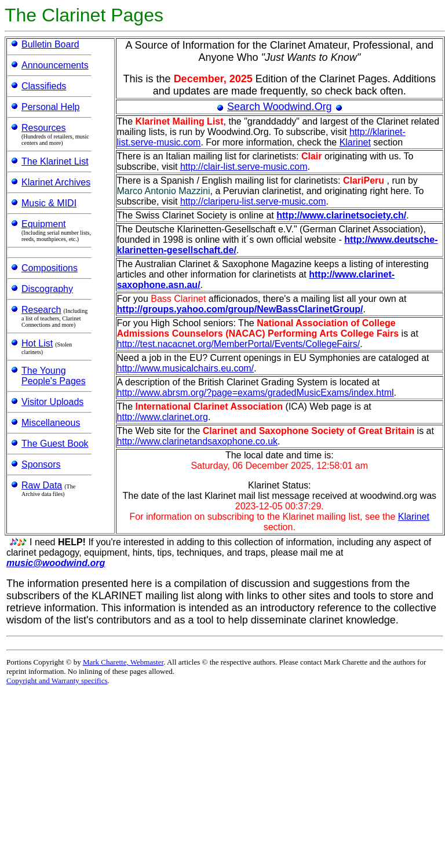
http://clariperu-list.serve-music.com (253, 201)
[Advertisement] (140, 778)
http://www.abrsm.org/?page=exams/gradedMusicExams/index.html (256, 393)
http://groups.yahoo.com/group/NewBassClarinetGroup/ (240, 309)
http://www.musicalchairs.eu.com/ (186, 368)
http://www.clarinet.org (163, 417)
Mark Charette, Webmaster (123, 662)
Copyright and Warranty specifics (57, 681)
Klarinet (355, 142)
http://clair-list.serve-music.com (244, 167)
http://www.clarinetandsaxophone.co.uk (198, 441)
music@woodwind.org (56, 563)
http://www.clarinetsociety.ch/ (341, 215)
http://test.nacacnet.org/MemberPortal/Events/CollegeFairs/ (239, 344)
